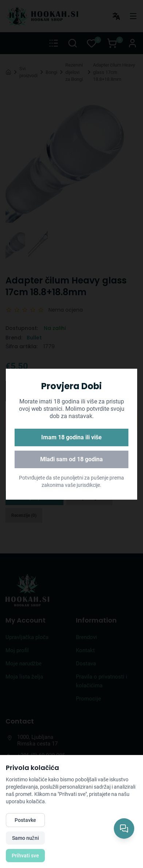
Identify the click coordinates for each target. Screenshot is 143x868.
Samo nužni (26, 838)
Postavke (25, 820)
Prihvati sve (25, 856)
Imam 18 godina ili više (72, 437)
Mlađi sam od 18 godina (72, 459)
